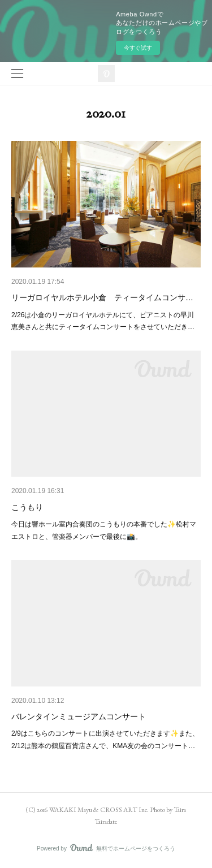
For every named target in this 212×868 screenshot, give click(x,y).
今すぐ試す (138, 48)
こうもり (27, 507)
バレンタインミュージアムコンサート (79, 716)
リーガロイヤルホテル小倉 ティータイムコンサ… (102, 297)
